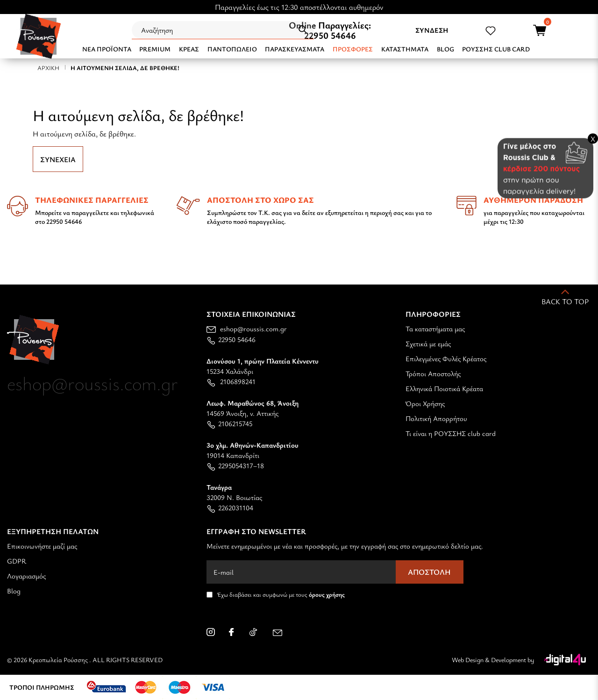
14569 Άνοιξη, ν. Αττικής (253, 408)
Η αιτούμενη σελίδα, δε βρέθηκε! (125, 68)
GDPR (17, 561)
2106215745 (229, 423)
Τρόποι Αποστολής (433, 373)
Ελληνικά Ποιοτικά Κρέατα (444, 388)
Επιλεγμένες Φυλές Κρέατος (446, 358)
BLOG (445, 49)
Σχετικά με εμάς (428, 343)
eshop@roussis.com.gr (247, 329)
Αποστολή (429, 572)
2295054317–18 (235, 465)
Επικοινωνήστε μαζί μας (42, 546)
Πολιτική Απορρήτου (436, 418)
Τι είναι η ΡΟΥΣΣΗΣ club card (451, 433)
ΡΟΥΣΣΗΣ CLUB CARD (496, 49)
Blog (14, 591)
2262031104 (230, 507)
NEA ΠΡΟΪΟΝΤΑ (107, 49)
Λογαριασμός (26, 576)
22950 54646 (330, 35)
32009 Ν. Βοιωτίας (234, 492)
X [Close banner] (593, 138)
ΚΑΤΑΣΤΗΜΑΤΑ (405, 49)
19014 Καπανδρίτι (253, 450)
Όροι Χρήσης (425, 403)
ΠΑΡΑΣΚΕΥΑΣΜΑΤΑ (295, 49)
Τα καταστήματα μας (435, 329)
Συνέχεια (58, 159)
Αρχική (48, 68)
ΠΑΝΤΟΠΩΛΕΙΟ (232, 49)
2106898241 (231, 381)
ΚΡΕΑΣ (189, 49)
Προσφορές (353, 49)
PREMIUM (155, 49)
